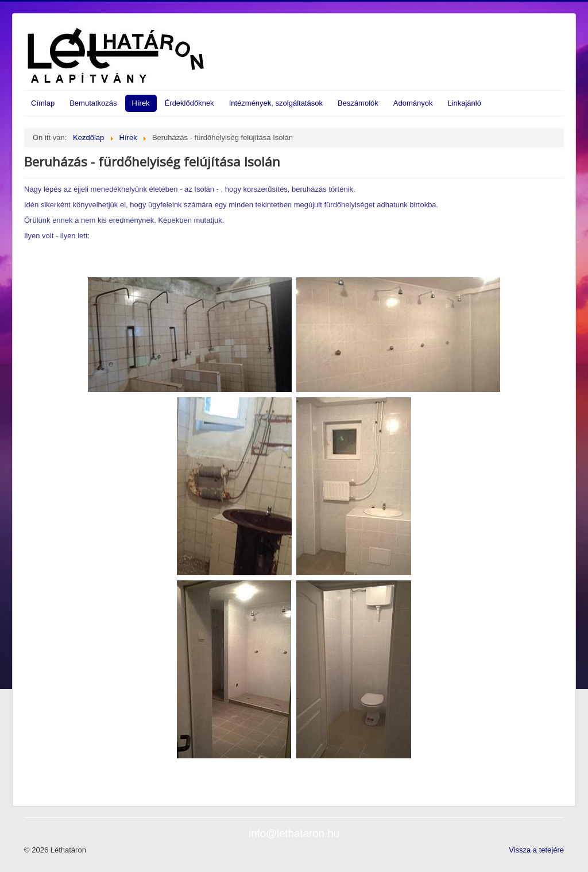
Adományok (413, 103)
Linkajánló (464, 103)
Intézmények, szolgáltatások (276, 103)
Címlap (43, 103)
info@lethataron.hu (294, 833)
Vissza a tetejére (536, 850)
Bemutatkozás (93, 103)
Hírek (141, 103)
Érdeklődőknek (189, 103)
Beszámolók (358, 103)
